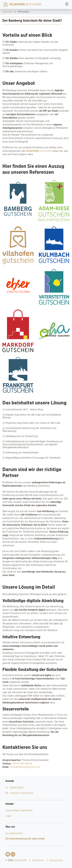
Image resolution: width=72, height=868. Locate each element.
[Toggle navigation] (67, 4)
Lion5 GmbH (20, 860)
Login (8, 816)
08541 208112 (14, 788)
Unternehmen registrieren (19, 810)
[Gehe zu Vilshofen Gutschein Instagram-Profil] (13, 854)
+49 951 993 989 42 (22, 764)
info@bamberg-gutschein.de (24, 767)
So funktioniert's (14, 833)
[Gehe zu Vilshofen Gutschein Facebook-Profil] (8, 854)
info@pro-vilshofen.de (19, 793)
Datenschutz (56, 860)
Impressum (38, 860)
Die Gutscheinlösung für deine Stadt (25, 839)
